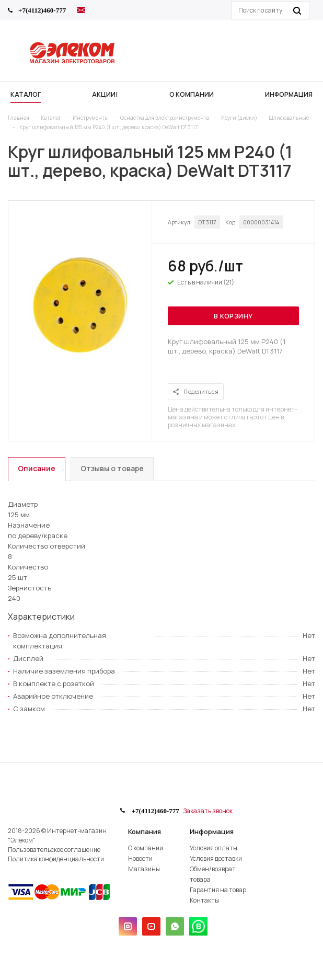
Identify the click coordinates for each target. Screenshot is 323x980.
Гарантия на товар (218, 890)
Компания (145, 831)
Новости (140, 858)
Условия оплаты (214, 848)
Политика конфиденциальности (56, 859)
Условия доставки (216, 858)
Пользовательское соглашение (54, 850)
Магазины (144, 869)
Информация (212, 831)
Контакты (204, 900)
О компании (146, 848)
